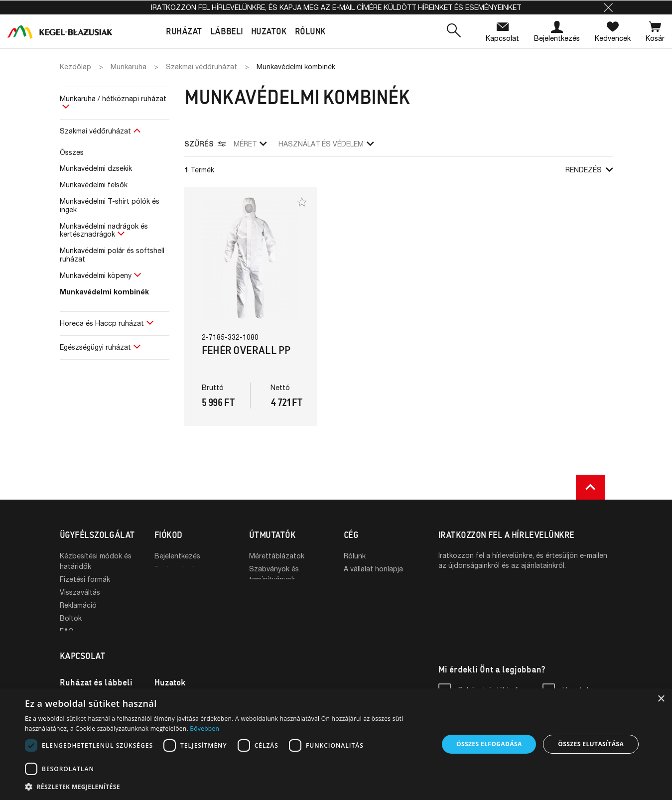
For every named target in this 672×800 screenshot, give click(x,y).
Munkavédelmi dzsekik (96, 168)
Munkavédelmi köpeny (96, 275)
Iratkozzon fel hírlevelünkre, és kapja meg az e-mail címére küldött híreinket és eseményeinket (336, 7)
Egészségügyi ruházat (95, 347)
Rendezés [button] (589, 170)
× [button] (661, 699)
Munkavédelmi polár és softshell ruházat (112, 255)
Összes (72, 152)
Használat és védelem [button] (326, 144)
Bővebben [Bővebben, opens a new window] (204, 729)
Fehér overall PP (246, 350)
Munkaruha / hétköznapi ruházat (113, 98)
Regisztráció (175, 569)
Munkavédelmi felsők (94, 185)
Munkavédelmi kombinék (104, 292)
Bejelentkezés (177, 556)
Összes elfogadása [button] (489, 744)
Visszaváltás (80, 592)
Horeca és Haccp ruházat (102, 323)
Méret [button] (250, 144)
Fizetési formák (85, 579)
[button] (608, 7)
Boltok (71, 618)
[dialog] (336, 744)
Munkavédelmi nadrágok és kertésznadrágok (104, 230)
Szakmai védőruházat (95, 131)
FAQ (67, 631)
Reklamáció (78, 605)
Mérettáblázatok (277, 556)
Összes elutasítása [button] (591, 744)
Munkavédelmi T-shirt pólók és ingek (110, 205)
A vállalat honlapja (373, 569)
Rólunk (355, 556)
